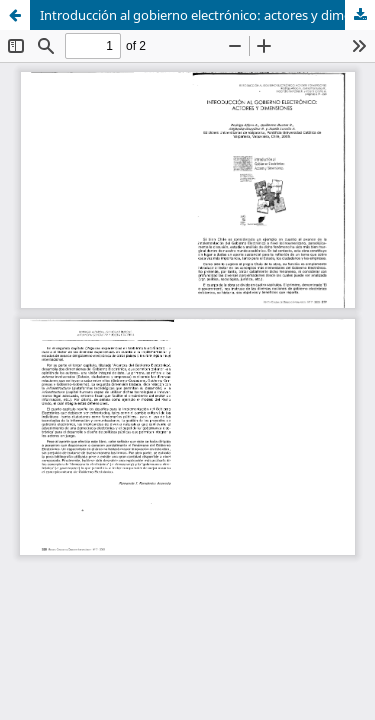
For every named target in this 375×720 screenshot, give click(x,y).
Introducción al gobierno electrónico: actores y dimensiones (207, 15)
